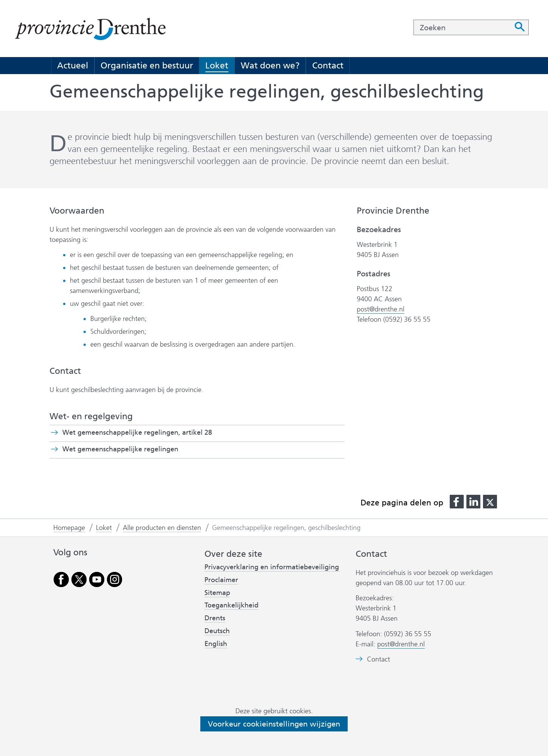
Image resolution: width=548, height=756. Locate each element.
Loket (217, 65)
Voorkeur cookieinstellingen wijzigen (274, 724)
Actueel (73, 65)
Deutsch (217, 631)
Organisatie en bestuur (147, 65)
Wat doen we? (270, 65)
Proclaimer (221, 580)
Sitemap (217, 593)
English (216, 644)
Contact (328, 65)
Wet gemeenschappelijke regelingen (134, 449)
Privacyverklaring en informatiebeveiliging (272, 567)
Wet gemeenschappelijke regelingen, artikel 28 (150, 432)
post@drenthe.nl (381, 309)
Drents (215, 618)
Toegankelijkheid (231, 605)
